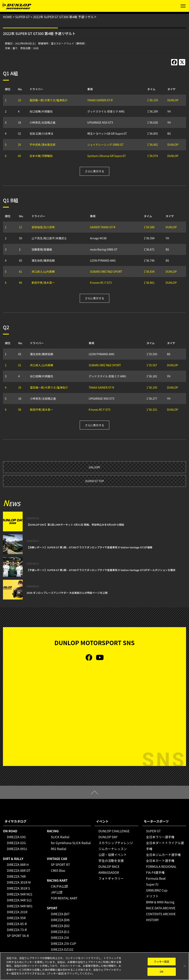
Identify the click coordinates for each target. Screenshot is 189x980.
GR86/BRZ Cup (157, 890)
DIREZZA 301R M (19, 882)
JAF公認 (57, 892)
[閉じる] (185, 966)
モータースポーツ (156, 821)
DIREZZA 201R (17, 912)
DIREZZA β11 (60, 932)
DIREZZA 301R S (18, 888)
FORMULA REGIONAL (161, 866)
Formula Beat (156, 878)
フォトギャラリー (111, 878)
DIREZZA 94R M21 (20, 894)
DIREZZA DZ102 (62, 949)
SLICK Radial (60, 837)
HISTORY (152, 920)
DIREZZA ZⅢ (60, 938)
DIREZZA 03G (16, 837)
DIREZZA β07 (60, 914)
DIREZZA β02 (60, 926)
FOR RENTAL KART (64, 898)
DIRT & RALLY (13, 859)
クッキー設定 (162, 962)
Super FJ (152, 884)
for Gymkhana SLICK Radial (71, 843)
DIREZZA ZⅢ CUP (63, 943)
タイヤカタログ (16, 821)
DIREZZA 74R (16, 876)
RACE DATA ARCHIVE (161, 908)
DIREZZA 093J (17, 849)
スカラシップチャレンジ (116, 843)
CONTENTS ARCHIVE (161, 914)
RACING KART (57, 880)
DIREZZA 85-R (17, 924)
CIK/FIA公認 (59, 886)
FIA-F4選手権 (155, 872)
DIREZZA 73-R (17, 930)
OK (162, 972)
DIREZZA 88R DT (19, 870)
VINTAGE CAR (57, 859)
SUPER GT (153, 831)
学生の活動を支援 (111, 861)
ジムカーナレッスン (113, 849)
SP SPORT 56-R (18, 936)
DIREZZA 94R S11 (19, 900)
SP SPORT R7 (60, 864)
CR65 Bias (58, 870)
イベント (102, 821)
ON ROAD (10, 831)
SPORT (52, 908)
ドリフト (152, 896)
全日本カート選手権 (160, 861)
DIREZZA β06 (60, 920)
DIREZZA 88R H (18, 864)
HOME (7, 17)
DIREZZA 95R (16, 918)
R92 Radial (58, 849)
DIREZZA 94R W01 (20, 906)
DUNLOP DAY (108, 837)
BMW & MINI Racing (160, 902)
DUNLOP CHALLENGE (114, 831)
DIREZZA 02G (16, 843)
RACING (53, 831)
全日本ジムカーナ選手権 (163, 855)
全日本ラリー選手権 (160, 837)
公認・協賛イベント (113, 855)
